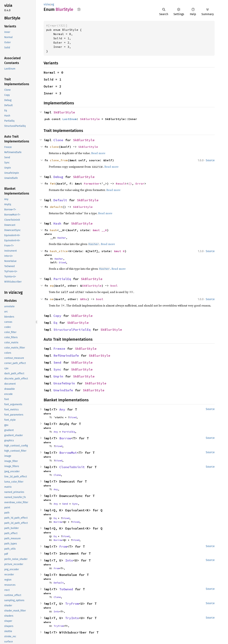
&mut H (119, 251)
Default (60, 200)
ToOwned (66, 589)
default (56, 207)
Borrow (65, 438)
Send (57, 362)
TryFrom (72, 604)
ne (52, 299)
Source (210, 160)
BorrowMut (68, 453)
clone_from (59, 160)
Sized (62, 262)
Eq (55, 323)
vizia (47, 4)
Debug (58, 177)
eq (52, 286)
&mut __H (100, 230)
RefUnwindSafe (66, 356)
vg (53, 4)
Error (140, 183)
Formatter (92, 183)
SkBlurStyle (64, 112)
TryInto (72, 618)
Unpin (58, 376)
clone (54, 147)
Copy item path (79, 9)
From (63, 546)
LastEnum (69, 119)
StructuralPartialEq (72, 330)
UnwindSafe (63, 390)
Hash (57, 223)
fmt (53, 183)
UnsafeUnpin (64, 383)
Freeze (59, 349)
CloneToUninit (72, 467)
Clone (58, 140)
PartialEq (62, 279)
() (130, 183)
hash (53, 230)
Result (121, 183)
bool (114, 286)
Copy (57, 316)
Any (62, 409)
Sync (57, 369)
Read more (98, 153)
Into (69, 560)
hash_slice (59, 251)
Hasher (62, 238)
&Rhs (84, 299)
